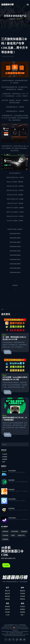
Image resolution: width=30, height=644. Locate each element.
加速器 (13, 535)
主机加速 (22, 596)
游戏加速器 (24, 531)
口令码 (7, 615)
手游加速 (22, 593)
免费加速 (22, 599)
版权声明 (7, 593)
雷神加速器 (11, 490)
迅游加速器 (9, 111)
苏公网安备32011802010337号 (21, 627)
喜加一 (4, 462)
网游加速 (22, 591)
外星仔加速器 (12, 518)
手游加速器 (5, 535)
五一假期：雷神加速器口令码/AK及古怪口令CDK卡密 (14, 338)
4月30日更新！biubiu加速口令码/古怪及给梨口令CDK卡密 (15, 378)
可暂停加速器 (15, 531)
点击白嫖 (6, 565)
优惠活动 (7, 609)
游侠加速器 (18, 81)
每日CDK (5, 335)
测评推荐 (7, 606)
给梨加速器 (11, 508)
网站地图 (24, 626)
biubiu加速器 (12, 471)
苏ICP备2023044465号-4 (7, 627)
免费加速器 (5, 531)
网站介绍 (7, 591)
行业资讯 (5, 454)
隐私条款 (7, 596)
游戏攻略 (5, 457)
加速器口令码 (21, 535)
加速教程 (5, 459)
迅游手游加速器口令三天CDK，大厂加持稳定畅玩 (15, 419)
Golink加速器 (12, 499)
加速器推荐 (5, 539)
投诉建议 (7, 599)
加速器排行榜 (12, 19)
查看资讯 (8, 352)
